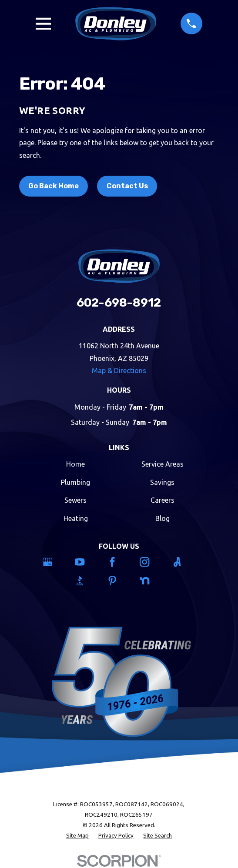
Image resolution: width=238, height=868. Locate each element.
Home (75, 464)
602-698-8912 (119, 303)
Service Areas (163, 464)
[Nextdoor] (151, 581)
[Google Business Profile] (54, 562)
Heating (76, 518)
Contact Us (127, 186)
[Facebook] (119, 562)
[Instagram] (151, 562)
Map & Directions (119, 371)
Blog (163, 518)
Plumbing (75, 482)
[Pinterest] (119, 581)
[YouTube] (87, 562)
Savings (162, 482)
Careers (163, 500)
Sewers (75, 500)
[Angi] (184, 562)
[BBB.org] (87, 581)
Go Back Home (54, 186)
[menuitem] (77, 836)
